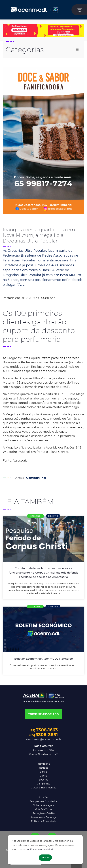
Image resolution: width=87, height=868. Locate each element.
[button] (43, 714)
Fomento (53, 516)
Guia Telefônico (43, 809)
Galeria (43, 776)
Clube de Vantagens (43, 805)
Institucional (43, 764)
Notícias (43, 768)
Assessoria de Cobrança (43, 817)
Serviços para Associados (43, 801)
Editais (44, 772)
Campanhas (43, 784)
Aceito (45, 858)
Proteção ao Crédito (44, 813)
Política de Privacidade (41, 850)
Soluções (44, 797)
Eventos (43, 780)
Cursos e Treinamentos (43, 788)
